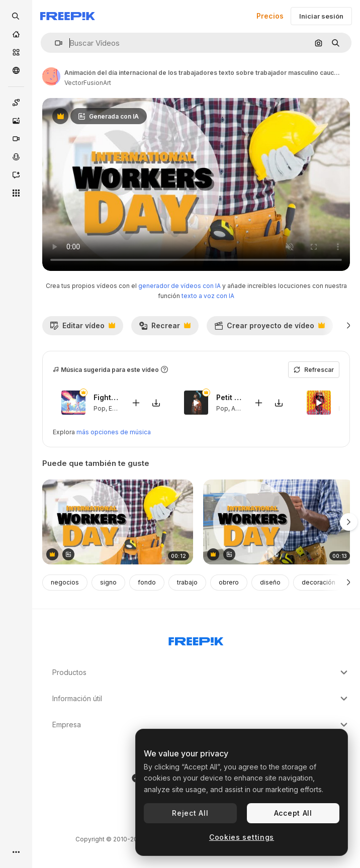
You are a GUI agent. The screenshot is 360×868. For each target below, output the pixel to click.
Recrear (165, 328)
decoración (319, 582)
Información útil (201, 699)
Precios (270, 16)
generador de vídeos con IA (179, 286)
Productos (201, 672)
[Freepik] (68, 16)
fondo (147, 582)
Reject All (190, 813)
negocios (65, 582)
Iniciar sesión (321, 16)
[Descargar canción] (156, 402)
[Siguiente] (349, 326)
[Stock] (16, 52)
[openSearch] (16, 16)
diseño (270, 582)
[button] (55, 43)
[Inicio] (16, 34)
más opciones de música (114, 432)
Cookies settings (242, 837)
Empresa (201, 725)
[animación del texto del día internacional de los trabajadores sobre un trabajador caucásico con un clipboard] (279, 522)
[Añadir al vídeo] (136, 402)
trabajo (187, 582)
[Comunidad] (16, 70)
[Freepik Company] (196, 639)
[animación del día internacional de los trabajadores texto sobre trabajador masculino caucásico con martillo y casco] (118, 522)
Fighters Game (106, 397)
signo (108, 582)
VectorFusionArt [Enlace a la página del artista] (88, 83)
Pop (100, 408)
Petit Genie (229, 397)
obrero (229, 582)
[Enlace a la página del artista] (51, 76)
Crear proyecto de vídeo (269, 328)
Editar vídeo (82, 328)
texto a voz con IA (208, 296)
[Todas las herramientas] (16, 193)
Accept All (293, 813)
